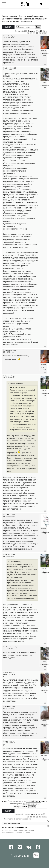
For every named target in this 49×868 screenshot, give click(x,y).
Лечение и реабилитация (30, 16)
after (7, 68)
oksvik (7, 514)
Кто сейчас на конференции (14, 828)
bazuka (7, 36)
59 (43, 33)
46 (45, 692)
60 (46, 33)
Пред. (6, 801)
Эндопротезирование (12, 19)
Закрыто (8, 27)
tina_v (7, 376)
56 (34, 33)
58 (40, 33)
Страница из (35, 31)
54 (28, 33)
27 (45, 534)
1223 (44, 55)
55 (31, 33)
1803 (44, 726)
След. (43, 801)
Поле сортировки (24, 804)
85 (45, 395)
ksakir (7, 706)
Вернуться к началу (45, 65)
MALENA (8, 673)
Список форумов (10, 16)
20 (45, 87)
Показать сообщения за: (24, 801)
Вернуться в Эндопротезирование (17, 819)
